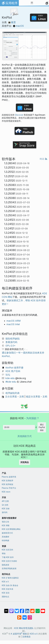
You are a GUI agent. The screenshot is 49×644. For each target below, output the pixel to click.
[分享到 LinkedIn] (27, 610)
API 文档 (5, 501)
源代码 (5, 512)
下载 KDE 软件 (8, 557)
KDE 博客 (6, 525)
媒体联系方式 (7, 533)
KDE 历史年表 (8, 589)
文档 (22, 397)
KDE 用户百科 (13, 371)
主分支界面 (11, 397)
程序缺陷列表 (13, 393)
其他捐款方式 (25, 436)
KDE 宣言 (6, 593)
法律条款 (26, 637)
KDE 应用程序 (8, 481)
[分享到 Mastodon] (11, 610)
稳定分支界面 (33, 397)
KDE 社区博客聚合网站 (11, 529)
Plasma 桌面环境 (9, 477)
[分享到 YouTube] (43, 610)
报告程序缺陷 (13, 339)
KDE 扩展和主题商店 (10, 578)
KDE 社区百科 (8, 550)
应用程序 (9, 4)
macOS (18, 26)
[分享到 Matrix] (6, 610)
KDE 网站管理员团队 (24, 628)
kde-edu (10, 378)
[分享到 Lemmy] (38, 610)
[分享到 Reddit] (32, 610)
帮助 (4, 553)
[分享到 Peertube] (19, 616)
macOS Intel (13, 324)
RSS (44, 159)
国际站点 (5, 597)
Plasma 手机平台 (9, 488)
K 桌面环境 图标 (19, 634)
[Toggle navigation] (32, 3)
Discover (19, 115)
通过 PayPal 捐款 (42, 427)
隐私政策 (5, 565)
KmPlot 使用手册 (14, 368)
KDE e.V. (5, 582)
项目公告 (5, 522)
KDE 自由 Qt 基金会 (10, 585)
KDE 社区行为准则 (9, 561)
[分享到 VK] (25, 616)
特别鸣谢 (5, 540)
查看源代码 (11, 342)
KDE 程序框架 (8, 484)
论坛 (8, 375)
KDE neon (6, 492)
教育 (12, 22)
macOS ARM (14, 321)
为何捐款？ (33, 418)
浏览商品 (25, 462)
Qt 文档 (5, 505)
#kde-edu (11, 382)
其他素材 (5, 537)
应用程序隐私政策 (9, 568)
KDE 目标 (6, 509)
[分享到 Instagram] (30, 616)
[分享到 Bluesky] (17, 610)
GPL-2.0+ (11, 346)
